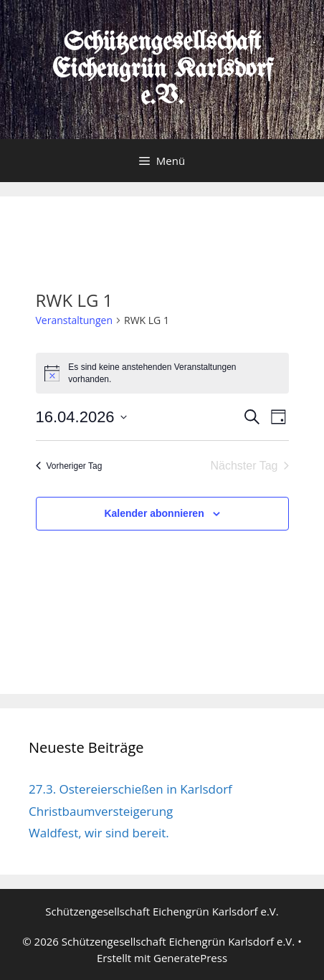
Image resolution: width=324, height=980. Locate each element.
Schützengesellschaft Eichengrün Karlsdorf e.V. (162, 70)
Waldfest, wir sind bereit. (99, 833)
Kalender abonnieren (154, 513)
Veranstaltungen (74, 320)
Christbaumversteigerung (101, 811)
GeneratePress (190, 958)
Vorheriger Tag (69, 466)
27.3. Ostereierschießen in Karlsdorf (130, 789)
